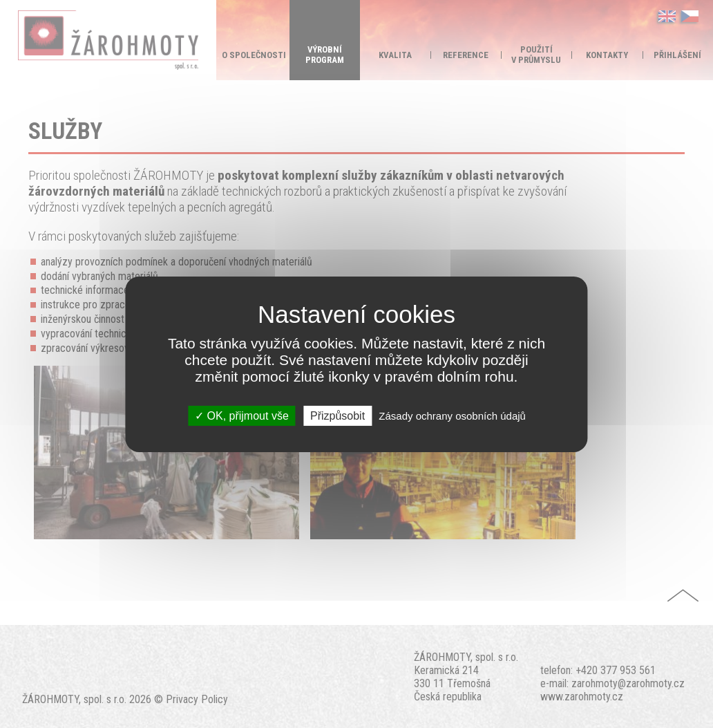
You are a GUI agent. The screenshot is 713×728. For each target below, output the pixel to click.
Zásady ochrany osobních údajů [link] (452, 415)
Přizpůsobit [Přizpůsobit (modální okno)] (338, 415)
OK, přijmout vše (242, 415)
